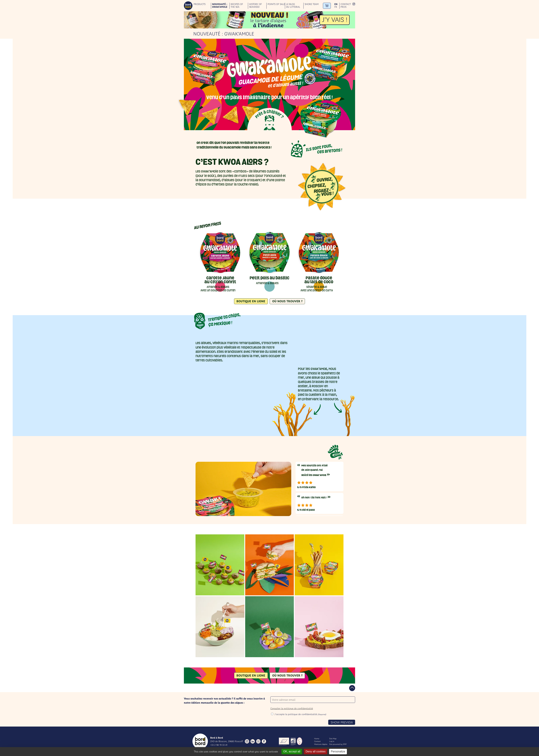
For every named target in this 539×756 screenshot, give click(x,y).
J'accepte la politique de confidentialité (300, 714)
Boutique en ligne (251, 301)
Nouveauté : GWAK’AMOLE (220, 6)
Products (200, 4)
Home (317, 739)
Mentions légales (321, 744)
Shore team (312, 4)
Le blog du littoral (293, 6)
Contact (346, 4)
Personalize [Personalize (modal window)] (338, 751)
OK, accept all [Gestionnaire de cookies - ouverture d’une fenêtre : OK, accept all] (292, 751)
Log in (332, 741)
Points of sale (276, 4)
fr (336, 7)
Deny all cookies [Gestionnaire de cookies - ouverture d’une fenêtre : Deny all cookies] (316, 751)
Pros (343, 7)
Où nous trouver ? (287, 301)
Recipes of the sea (237, 6)
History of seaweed (255, 6)
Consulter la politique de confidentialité (292, 708)
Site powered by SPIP (338, 744)
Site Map (333, 739)
